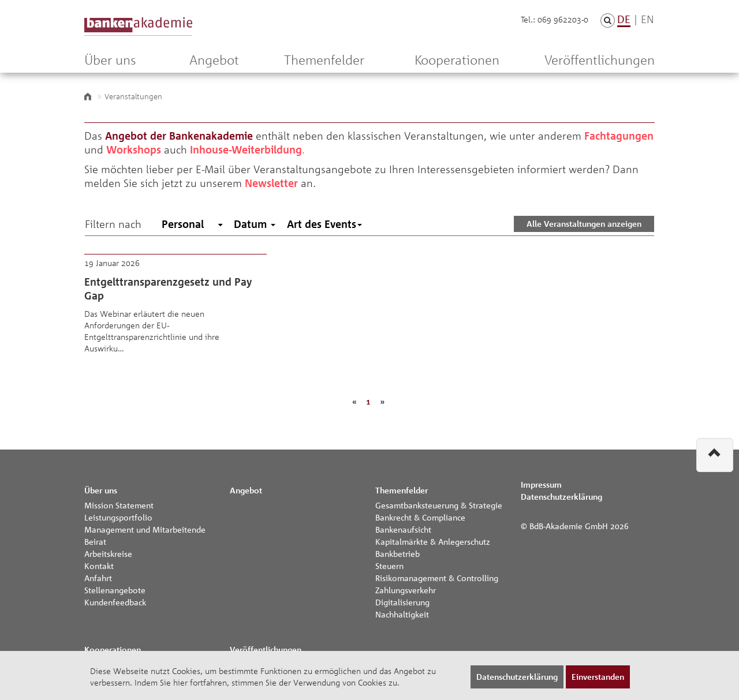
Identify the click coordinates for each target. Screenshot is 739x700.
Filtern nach (113, 224)
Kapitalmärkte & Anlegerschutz (433, 541)
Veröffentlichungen (600, 60)
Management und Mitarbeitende (145, 529)
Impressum (541, 484)
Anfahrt (98, 578)
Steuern (389, 566)
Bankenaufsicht (403, 529)
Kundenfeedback (115, 602)
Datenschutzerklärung (561, 497)
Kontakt (99, 566)
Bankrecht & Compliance (420, 517)
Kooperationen (457, 60)
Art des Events (324, 224)
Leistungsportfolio (118, 517)
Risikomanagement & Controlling (437, 578)
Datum (255, 224)
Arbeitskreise (108, 553)
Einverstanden (598, 677)
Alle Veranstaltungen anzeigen (584, 224)
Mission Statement (119, 505)
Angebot (214, 60)
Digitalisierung (402, 602)
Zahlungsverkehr (406, 590)
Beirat (95, 541)
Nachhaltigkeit (402, 614)
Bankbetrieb (398, 553)
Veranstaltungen (133, 96)
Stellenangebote (115, 590)
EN (647, 19)
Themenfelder (324, 60)
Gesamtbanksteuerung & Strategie (439, 505)
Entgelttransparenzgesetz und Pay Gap (176, 312)
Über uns (110, 60)
